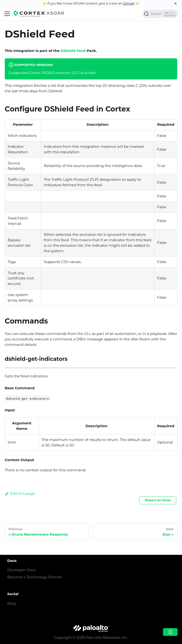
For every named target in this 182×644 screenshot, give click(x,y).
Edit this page (20, 493)
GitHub (128, 3)
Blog (11, 603)
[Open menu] (170, 632)
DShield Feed (73, 51)
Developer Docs (21, 570)
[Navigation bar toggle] (7, 14)
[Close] (175, 3)
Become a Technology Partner (34, 577)
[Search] (160, 14)
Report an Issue (158, 500)
